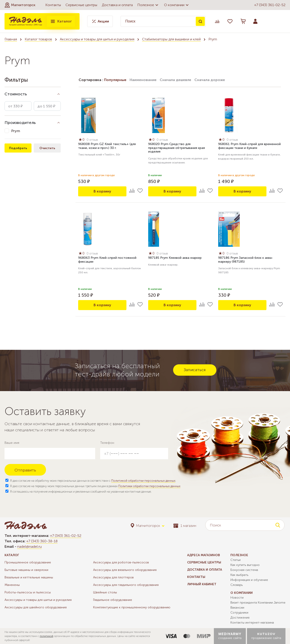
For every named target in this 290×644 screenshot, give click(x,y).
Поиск (200, 21)
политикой (46, 636)
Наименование (143, 80)
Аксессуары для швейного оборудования (36, 607)
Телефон (107, 443)
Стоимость (16, 94)
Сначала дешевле (175, 80)
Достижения (240, 618)
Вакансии (237, 608)
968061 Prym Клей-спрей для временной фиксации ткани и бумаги (249, 146)
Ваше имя (12, 443)
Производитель (20, 123)
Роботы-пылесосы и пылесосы (28, 592)
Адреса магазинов (204, 555)
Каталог (61, 21)
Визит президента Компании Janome (258, 603)
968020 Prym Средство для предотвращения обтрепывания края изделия (176, 148)
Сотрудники (239, 613)
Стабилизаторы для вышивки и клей (171, 39)
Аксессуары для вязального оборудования (125, 570)
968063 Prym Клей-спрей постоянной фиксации (107, 260)
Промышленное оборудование (28, 562)
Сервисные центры (81, 5)
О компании (177, 5)
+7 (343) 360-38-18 (42, 541)
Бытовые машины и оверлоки (26, 570)
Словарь (237, 585)
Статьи (236, 560)
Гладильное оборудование (113, 600)
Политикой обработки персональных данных (143, 481)
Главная (11, 39)
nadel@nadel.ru (29, 547)
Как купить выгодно (245, 565)
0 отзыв (93, 140)
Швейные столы (105, 592)
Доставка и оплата (117, 5)
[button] (20, 5)
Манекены (12, 585)
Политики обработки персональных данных (149, 486)
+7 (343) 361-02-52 (270, 5)
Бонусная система (244, 570)
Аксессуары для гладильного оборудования (126, 585)
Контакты (53, 5)
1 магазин (185, 526)
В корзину (102, 191)
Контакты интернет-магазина (252, 623)
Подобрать (18, 148)
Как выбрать (239, 575)
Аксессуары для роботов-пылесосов (121, 562)
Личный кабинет (202, 584)
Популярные (115, 80)
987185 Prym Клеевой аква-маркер (175, 258)
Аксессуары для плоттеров (113, 577)
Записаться (195, 370)
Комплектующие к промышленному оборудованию (132, 607)
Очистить (47, 148)
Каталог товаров (38, 39)
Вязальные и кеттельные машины (29, 577)
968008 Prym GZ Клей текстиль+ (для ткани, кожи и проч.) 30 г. (107, 146)
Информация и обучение (249, 580)
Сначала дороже (210, 80)
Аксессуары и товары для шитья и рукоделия (97, 39)
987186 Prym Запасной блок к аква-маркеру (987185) (246, 260)
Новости (237, 598)
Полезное (148, 5)
